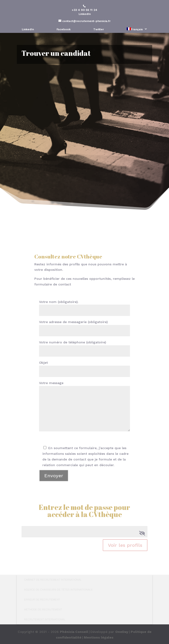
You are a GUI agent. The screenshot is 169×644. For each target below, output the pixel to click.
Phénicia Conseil (74, 632)
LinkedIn (85, 14)
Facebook (64, 29)
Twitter (99, 29)
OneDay (122, 632)
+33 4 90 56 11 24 (84, 10)
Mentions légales (99, 637)
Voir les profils (125, 545)
